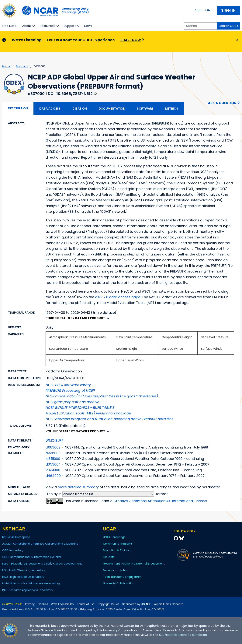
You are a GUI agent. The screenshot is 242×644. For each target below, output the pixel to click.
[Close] (237, 40)
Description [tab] (18, 108)
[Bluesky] (181, 538)
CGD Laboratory (13, 550)
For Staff (109, 557)
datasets (22, 66)
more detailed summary (78, 487)
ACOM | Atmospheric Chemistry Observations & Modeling (40, 544)
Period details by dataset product (78, 318)
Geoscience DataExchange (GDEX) (75, 10)
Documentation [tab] (112, 109)
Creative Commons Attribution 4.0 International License (160, 501)
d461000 (53, 470)
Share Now (131, 40)
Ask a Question (222, 103)
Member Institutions (116, 570)
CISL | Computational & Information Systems (32, 557)
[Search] (200, 26)
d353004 (53, 464)
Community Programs (118, 544)
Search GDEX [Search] (228, 26)
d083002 (53, 447)
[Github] (176, 538)
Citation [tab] (80, 109)
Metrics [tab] (172, 109)
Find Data (9, 26)
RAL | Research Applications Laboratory (28, 590)
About (27, 26)
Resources (47, 26)
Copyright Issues (108, 604)
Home (6, 66)
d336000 (53, 453)
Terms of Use (86, 604)
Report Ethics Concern (168, 604)
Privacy (30, 604)
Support (70, 26)
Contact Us (202, 10)
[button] (34, 26)
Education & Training (117, 550)
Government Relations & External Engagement (134, 564)
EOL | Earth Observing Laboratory (24, 570)
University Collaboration (119, 583)
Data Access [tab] (50, 109)
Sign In (228, 10)
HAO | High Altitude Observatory (23, 577)
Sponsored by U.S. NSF (137, 604)
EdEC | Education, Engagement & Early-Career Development (42, 564)
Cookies (43, 604)
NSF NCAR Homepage (16, 537)
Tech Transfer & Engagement (123, 577)
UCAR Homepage (114, 537)
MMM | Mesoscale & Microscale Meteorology (31, 583)
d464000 (53, 476)
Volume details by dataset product (78, 431)
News (88, 26)
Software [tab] (145, 109)
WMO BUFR (55, 440)
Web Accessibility (62, 604)
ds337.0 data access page (118, 297)
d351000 (53, 459)
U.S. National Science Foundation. (183, 635)
